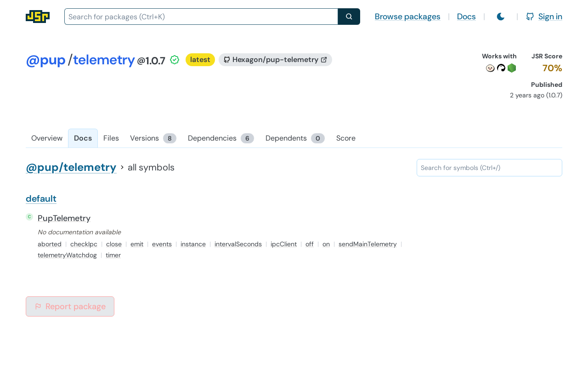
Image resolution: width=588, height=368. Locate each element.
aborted (50, 244)
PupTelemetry (64, 218)
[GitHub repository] (275, 60)
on (326, 244)
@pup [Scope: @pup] (46, 59)
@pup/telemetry (71, 167)
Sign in (544, 17)
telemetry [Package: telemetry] (104, 59)
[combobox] (201, 17)
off (310, 244)
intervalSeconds (238, 244)
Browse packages (408, 17)
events (162, 244)
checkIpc (84, 244)
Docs (466, 17)
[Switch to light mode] (501, 17)
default (41, 198)
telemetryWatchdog (67, 255)
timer (113, 255)
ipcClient (284, 244)
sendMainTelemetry (368, 244)
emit (137, 244)
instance (193, 244)
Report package (70, 306)
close (114, 244)
